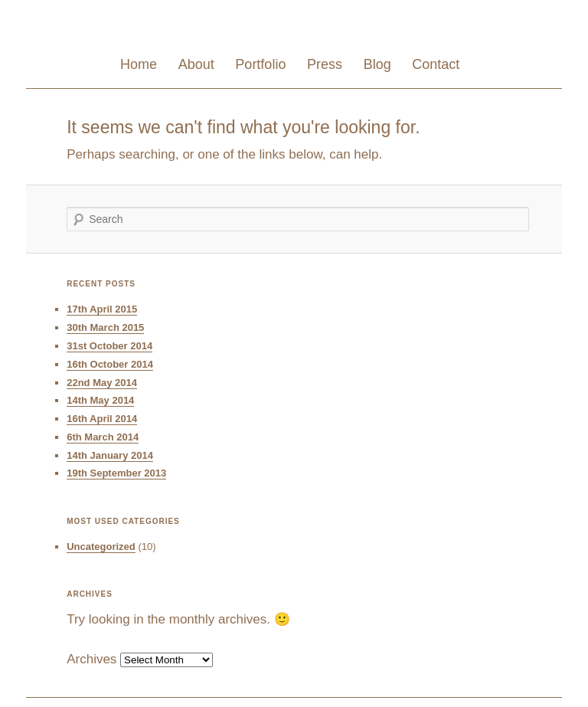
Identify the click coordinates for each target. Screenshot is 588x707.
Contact (436, 64)
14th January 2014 (110, 455)
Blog (377, 64)
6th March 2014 (103, 437)
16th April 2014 (102, 419)
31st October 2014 (109, 346)
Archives (91, 659)
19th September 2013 (116, 473)
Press (325, 64)
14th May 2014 (100, 400)
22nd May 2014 (102, 383)
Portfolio (260, 64)
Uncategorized (101, 547)
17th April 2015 (102, 309)
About (196, 64)
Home (139, 64)
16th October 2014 (110, 364)
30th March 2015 (105, 327)
